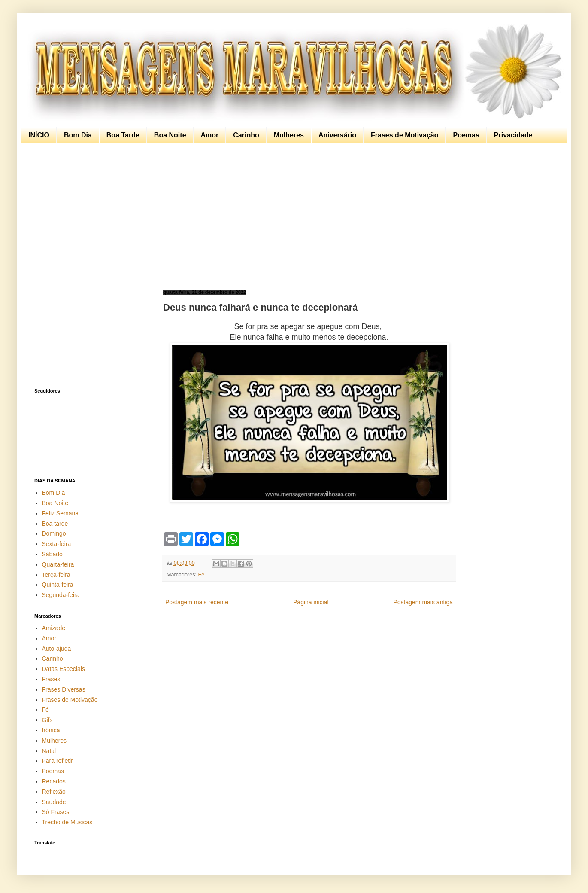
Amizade (54, 628)
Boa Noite (170, 135)
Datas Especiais (64, 669)
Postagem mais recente (197, 602)
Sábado (52, 554)
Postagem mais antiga (423, 602)
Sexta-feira (57, 544)
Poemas (466, 135)
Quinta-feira (58, 585)
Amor (210, 135)
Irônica (51, 730)
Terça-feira (56, 575)
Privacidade (513, 135)
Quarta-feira (58, 564)
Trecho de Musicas (67, 822)
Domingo (54, 533)
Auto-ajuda (57, 649)
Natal (49, 751)
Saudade (54, 802)
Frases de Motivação (405, 135)
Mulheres (289, 135)
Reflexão (54, 792)
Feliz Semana (61, 513)
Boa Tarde (123, 135)
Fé (202, 575)
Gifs (47, 720)
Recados (54, 781)
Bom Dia (78, 135)
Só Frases (56, 812)
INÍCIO (39, 135)
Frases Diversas (64, 689)
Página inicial (311, 602)
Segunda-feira (61, 595)
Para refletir (58, 761)
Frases (51, 679)
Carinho (246, 135)
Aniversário (337, 135)
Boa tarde (55, 524)
